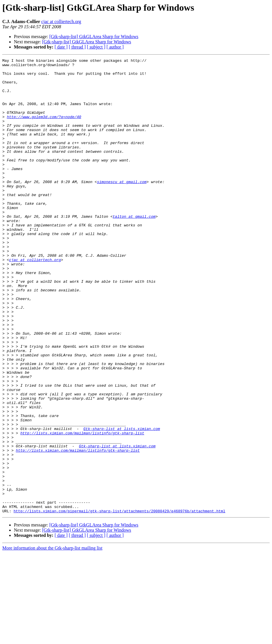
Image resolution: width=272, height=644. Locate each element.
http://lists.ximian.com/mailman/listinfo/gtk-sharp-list (82, 508)
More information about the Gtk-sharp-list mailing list (52, 639)
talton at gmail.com (134, 248)
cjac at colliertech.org (61, 22)
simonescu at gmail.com (122, 207)
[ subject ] (96, 47)
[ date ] (61, 47)
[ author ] (115, 47)
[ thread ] (77, 47)
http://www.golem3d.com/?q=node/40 (44, 129)
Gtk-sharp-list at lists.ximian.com (122, 503)
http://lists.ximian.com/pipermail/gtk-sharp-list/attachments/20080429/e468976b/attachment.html (119, 602)
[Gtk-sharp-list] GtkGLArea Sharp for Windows (94, 37)
